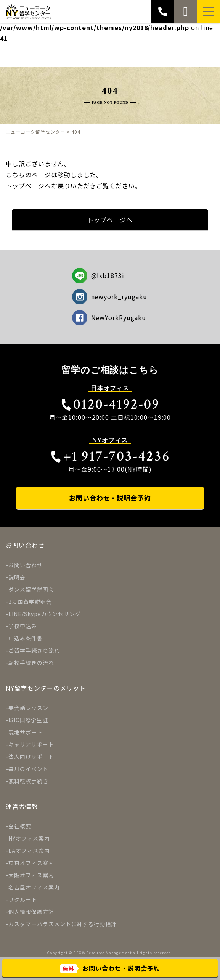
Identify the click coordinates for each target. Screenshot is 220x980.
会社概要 (20, 826)
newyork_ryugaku (110, 297)
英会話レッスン (28, 708)
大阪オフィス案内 (31, 875)
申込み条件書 (26, 638)
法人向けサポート (31, 757)
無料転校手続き (28, 781)
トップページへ (110, 220)
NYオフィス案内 (29, 838)
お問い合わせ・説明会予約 (110, 498)
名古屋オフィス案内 (34, 887)
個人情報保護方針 (31, 912)
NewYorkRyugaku (109, 318)
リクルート (23, 899)
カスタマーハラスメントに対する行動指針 (63, 924)
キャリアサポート (31, 744)
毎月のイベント (28, 769)
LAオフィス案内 (29, 851)
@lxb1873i (98, 276)
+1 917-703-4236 (110, 456)
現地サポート (26, 732)
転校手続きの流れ (31, 663)
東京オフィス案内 (31, 863)
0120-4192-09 (110, 404)
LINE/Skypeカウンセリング (45, 614)
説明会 (17, 577)
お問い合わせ (26, 565)
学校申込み (23, 626)
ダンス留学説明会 (31, 589)
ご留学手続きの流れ (34, 650)
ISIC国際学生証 (28, 720)
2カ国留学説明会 (30, 602)
